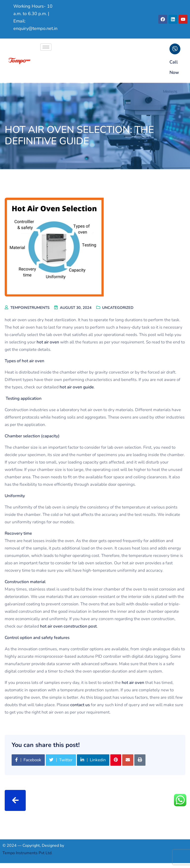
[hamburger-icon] (46, 47)
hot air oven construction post (68, 626)
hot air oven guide (77, 387)
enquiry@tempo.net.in (35, 28)
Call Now (174, 67)
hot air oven (48, 342)
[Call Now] (175, 49)
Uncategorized (118, 308)
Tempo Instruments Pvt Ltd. (27, 853)
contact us (80, 705)
